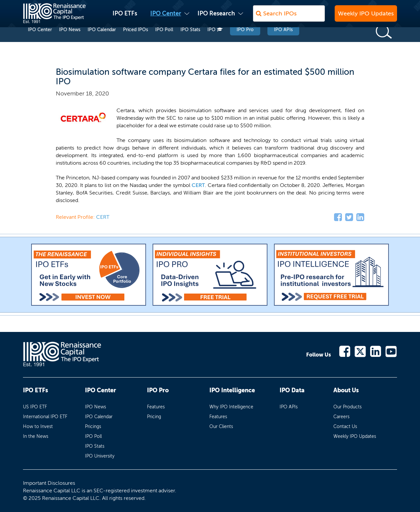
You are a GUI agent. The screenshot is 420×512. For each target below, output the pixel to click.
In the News (36, 436)
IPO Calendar (102, 42)
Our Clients (221, 427)
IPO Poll (164, 42)
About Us (346, 390)
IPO (215, 42)
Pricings (93, 427)
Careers (341, 417)
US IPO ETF (35, 407)
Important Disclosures (49, 483)
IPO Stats (190, 42)
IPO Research (216, 17)
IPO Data (292, 390)
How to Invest (38, 427)
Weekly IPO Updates (366, 17)
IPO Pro (245, 42)
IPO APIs (283, 42)
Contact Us (345, 427)
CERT (198, 185)
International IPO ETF (45, 417)
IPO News (70, 42)
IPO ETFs (125, 17)
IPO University (100, 456)
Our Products (347, 407)
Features (156, 407)
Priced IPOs (136, 42)
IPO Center (166, 17)
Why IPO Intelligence (231, 407)
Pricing (154, 417)
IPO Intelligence (232, 390)
